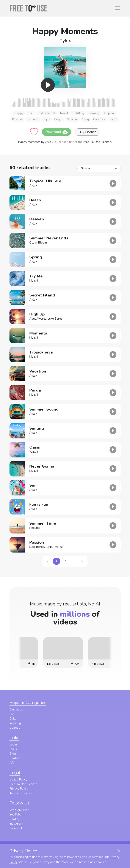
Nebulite (35, 528)
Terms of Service (21, 793)
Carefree (99, 119)
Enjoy (46, 119)
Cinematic (16, 710)
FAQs (13, 749)
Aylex (65, 41)
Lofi (12, 714)
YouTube (16, 815)
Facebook (16, 828)
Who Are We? (19, 810)
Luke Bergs (55, 319)
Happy (19, 113)
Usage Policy (18, 780)
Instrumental (47, 113)
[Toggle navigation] (117, 8)
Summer (72, 119)
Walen (34, 452)
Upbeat (15, 728)
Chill (31, 113)
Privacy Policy (19, 789)
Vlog (86, 119)
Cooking (94, 113)
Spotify (14, 819)
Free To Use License (97, 142)
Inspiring (33, 119)
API (12, 763)
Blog (13, 754)
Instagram (16, 824)
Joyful (113, 119)
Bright (58, 119)
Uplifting (78, 113)
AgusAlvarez (38, 319)
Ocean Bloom (38, 243)
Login (13, 745)
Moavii (34, 281)
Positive (17, 119)
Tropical (109, 113)
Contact (15, 758)
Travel (64, 113)
